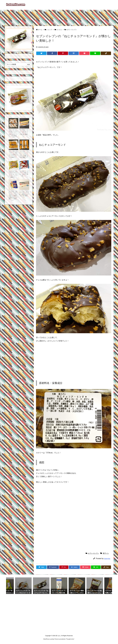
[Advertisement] (59, 17)
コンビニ (59, 30)
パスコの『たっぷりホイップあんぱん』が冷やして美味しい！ (24, 174)
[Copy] (106, 53)
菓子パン (106, 553)
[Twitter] (41, 53)
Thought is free (70, 639)
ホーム (40, 30)
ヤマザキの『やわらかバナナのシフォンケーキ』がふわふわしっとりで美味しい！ (13, 174)
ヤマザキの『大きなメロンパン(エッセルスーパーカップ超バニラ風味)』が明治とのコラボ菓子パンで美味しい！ (13, 196)
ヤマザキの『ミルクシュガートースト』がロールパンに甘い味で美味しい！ (24, 133)
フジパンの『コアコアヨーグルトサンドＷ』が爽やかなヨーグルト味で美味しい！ (24, 194)
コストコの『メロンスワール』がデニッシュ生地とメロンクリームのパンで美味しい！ (13, 154)
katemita (107, 559)
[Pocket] (84, 53)
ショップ (49, 30)
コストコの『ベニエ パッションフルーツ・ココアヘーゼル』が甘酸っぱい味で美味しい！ (24, 154)
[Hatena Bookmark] (74, 53)
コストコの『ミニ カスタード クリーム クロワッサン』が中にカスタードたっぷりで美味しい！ (13, 134)
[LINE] (95, 53)
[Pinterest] (63, 53)
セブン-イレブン (72, 30)
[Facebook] (52, 53)
